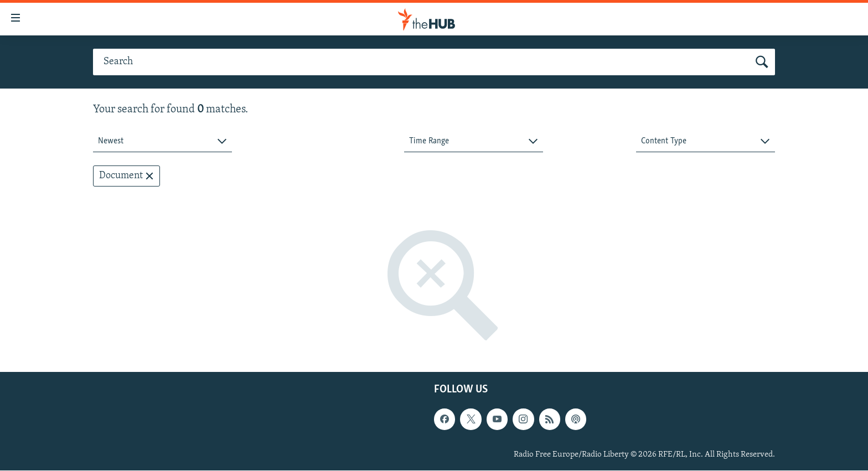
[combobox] (162, 141)
